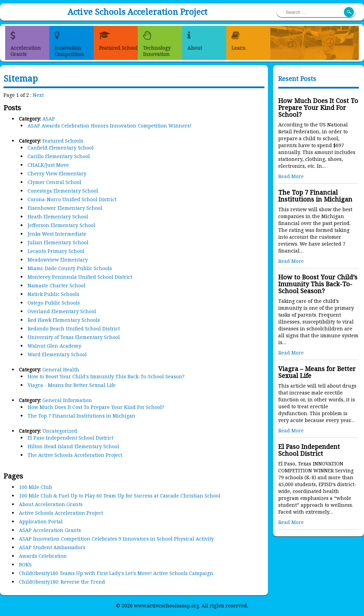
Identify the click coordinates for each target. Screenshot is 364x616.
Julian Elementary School (58, 242)
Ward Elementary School (57, 354)
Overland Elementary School (62, 311)
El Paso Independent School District (70, 438)
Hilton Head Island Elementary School (73, 446)
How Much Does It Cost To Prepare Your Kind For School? (96, 407)
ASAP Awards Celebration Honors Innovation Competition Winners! (110, 126)
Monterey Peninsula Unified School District (80, 277)
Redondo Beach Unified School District (74, 328)
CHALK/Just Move (48, 165)
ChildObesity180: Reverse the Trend (62, 582)
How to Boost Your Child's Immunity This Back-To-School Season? (106, 376)
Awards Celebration (43, 556)
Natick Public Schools (53, 294)
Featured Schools (63, 141)
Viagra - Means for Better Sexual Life (72, 385)
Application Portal (41, 521)
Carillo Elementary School (59, 156)
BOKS (25, 564)
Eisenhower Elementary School (65, 208)
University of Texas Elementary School (74, 337)
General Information (67, 400)
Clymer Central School (54, 182)
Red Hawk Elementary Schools (64, 320)
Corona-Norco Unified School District (72, 199)
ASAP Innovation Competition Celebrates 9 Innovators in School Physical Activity (116, 539)
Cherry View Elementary (57, 173)
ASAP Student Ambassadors (52, 547)
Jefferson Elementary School (61, 225)
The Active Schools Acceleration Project (75, 455)
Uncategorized (60, 431)
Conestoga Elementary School (63, 191)
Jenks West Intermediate (57, 234)
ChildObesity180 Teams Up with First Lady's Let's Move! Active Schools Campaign (116, 573)
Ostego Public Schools (54, 303)
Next (38, 95)
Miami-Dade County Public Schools (70, 268)
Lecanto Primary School (56, 251)
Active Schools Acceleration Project (137, 12)
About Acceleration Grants (51, 504)
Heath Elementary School (58, 217)
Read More (291, 176)
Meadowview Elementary (58, 260)
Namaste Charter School (56, 285)
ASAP (49, 119)
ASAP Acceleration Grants (50, 530)
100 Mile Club (35, 487)
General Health (61, 369)
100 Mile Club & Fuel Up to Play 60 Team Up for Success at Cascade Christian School (120, 496)
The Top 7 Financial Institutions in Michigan (81, 416)
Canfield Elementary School (61, 148)
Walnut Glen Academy (54, 346)
